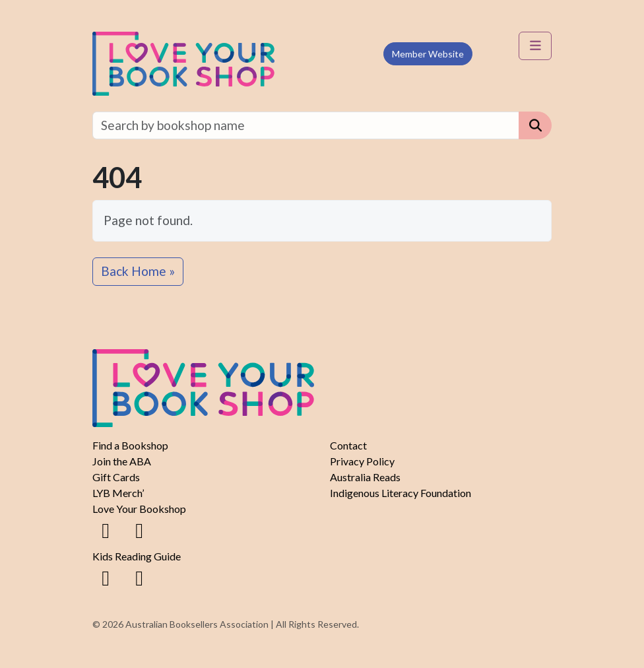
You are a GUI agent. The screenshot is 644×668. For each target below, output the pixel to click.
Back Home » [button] (138, 271)
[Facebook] (106, 530)
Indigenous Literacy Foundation (401, 493)
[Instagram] (139, 530)
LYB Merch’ (118, 493)
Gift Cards (116, 477)
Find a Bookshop (130, 445)
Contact (348, 445)
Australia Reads (365, 477)
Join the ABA (122, 461)
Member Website (428, 54)
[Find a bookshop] (306, 126)
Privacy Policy (362, 461)
